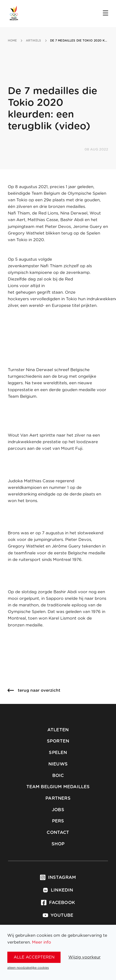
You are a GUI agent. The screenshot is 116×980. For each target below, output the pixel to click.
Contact (58, 833)
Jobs (58, 810)
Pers (58, 821)
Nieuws (58, 764)
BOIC (58, 776)
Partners (58, 798)
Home (12, 41)
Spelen (58, 753)
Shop (58, 844)
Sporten (58, 741)
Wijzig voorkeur (84, 957)
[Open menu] (105, 13)
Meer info (42, 942)
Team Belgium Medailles (58, 787)
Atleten (58, 730)
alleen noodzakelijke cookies (28, 968)
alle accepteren (34, 957)
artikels (34, 41)
